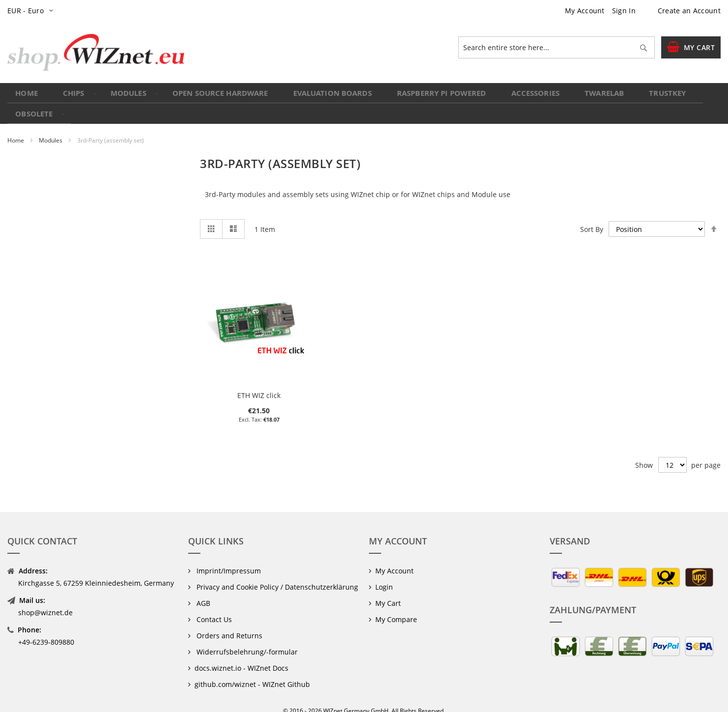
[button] (32, 11)
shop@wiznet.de (45, 599)
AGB (202, 590)
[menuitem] (72, 97)
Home (16, 128)
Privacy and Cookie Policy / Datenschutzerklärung (276, 574)
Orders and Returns (228, 622)
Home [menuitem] (28, 97)
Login (384, 574)
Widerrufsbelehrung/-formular (246, 639)
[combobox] (557, 47)
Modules (51, 128)
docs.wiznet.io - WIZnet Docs (241, 655)
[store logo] (96, 52)
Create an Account (689, 11)
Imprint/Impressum (228, 557)
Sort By (592, 216)
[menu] (364, 97)
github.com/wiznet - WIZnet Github (252, 671)
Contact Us (213, 606)
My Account (585, 11)
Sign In (624, 11)
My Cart (388, 590)
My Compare (396, 606)
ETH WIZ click (259, 383)
